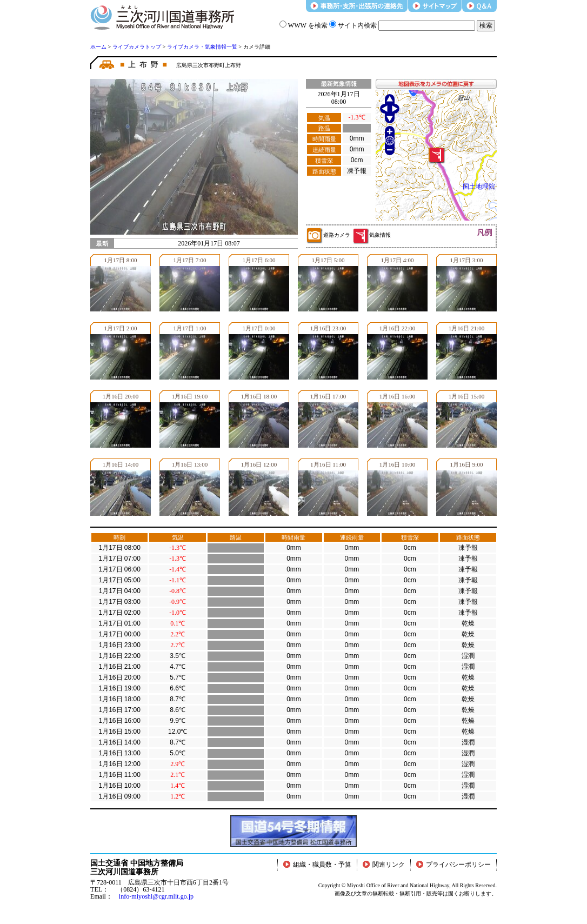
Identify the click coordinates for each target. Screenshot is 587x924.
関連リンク (384, 865)
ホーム (98, 47)
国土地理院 (479, 187)
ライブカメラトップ (137, 47)
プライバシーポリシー (453, 865)
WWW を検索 (303, 25)
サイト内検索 (353, 25)
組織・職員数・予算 (317, 865)
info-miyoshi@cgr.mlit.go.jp (156, 896)
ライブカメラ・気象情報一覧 (202, 47)
